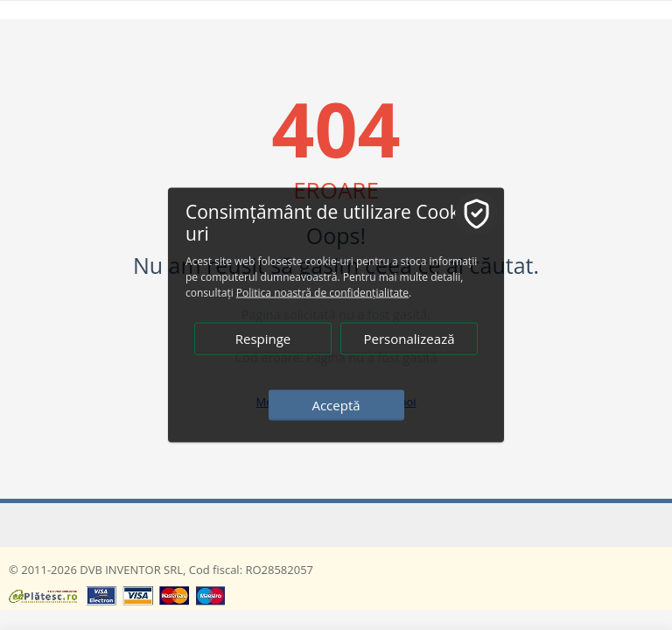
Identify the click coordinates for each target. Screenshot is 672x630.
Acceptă (336, 405)
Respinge (263, 339)
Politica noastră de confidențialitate (322, 293)
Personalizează (409, 339)
